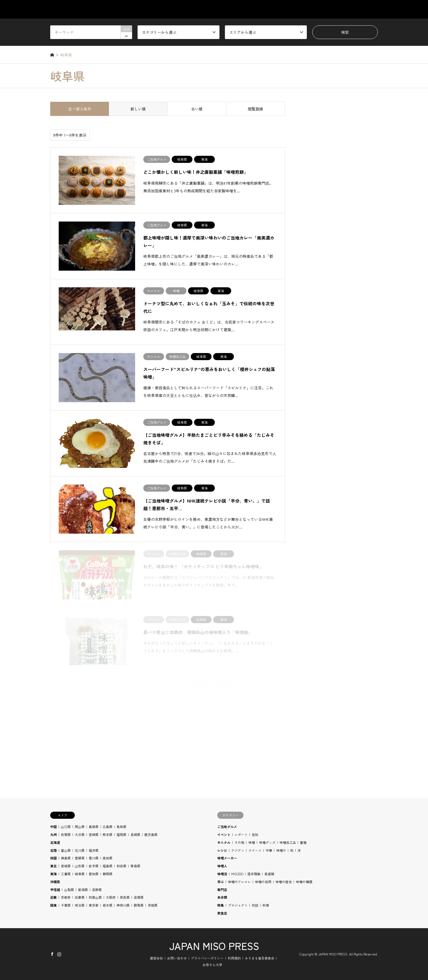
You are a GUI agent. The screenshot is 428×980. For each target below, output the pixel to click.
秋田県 (121, 866)
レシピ (222, 850)
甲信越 (55, 890)
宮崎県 (94, 834)
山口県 (66, 827)
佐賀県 (66, 834)
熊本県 (108, 834)
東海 (53, 874)
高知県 (108, 858)
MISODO (237, 874)
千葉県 (66, 905)
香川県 (94, 858)
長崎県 (135, 834)
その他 (239, 842)
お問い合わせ (177, 958)
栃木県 (108, 905)
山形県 (80, 866)
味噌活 (222, 874)
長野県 (97, 890)
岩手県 (94, 866)
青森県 (135, 866)
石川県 (80, 850)
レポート (241, 834)
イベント (224, 834)
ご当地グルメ (227, 827)
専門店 (222, 890)
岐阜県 (80, 874)
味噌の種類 (304, 882)
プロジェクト (238, 905)
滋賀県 (139, 897)
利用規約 (234, 958)
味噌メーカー (227, 858)
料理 (266, 905)
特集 (221, 905)
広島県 (108, 827)
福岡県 (121, 834)
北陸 (53, 850)
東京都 (94, 905)
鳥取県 (121, 827)
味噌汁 (281, 850)
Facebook (52, 954)
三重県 (66, 874)
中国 (53, 827)
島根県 (94, 827)
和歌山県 (95, 897)
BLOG (347, 9)
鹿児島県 (151, 834)
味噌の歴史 (284, 882)
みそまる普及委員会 (260, 958)
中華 (269, 850)
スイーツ (255, 850)
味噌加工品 (288, 842)
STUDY (293, 9)
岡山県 (80, 827)
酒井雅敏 (254, 874)
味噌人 (222, 866)
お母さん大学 (212, 965)
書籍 (303, 842)
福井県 (94, 850)
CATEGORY (236, 9)
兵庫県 (80, 897)
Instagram (59, 954)
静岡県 (108, 874)
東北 (53, 866)
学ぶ (221, 882)
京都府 (66, 897)
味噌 (252, 842)
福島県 (108, 866)
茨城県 (153, 905)
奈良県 (125, 897)
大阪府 (111, 897)
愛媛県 (80, 858)
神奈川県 (123, 905)
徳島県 (66, 858)
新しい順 (138, 109)
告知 (255, 834)
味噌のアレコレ (239, 882)
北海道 (55, 842)
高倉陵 (269, 874)
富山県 (66, 850)
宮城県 (66, 866)
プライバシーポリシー (207, 958)
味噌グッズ (267, 842)
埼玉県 (80, 905)
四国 (53, 858)
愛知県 (94, 874)
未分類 (222, 897)
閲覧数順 (255, 109)
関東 (53, 905)
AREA (267, 9)
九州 (53, 834)
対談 (255, 905)
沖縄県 (55, 882)
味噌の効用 (263, 882)
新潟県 (83, 890)
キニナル (224, 842)
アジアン (238, 850)
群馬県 (139, 905)
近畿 (53, 897)
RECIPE (320, 9)
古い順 (197, 109)
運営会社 (156, 958)
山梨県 (69, 890)
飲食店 (222, 913)
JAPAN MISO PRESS (214, 946)
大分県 (80, 834)
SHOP (373, 9)
